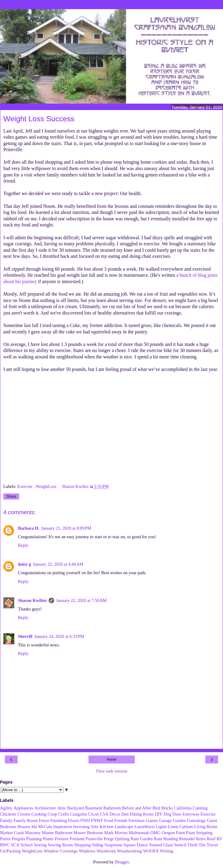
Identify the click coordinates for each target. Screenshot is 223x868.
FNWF (97, 820)
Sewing (40, 845)
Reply (23, 545)
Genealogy (196, 820)
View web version (112, 771)
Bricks (167, 808)
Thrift (193, 845)
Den (125, 814)
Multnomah (139, 833)
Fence (44, 820)
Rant (158, 839)
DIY (159, 814)
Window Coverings (61, 851)
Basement (94, 808)
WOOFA (151, 851)
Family (6, 820)
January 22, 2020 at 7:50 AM (81, 600)
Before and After (137, 808)
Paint (180, 833)
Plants (48, 839)
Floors (74, 820)
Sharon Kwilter (32, 600)
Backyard (76, 808)
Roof (211, 839)
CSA (104, 814)
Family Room (26, 820)
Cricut (93, 814)
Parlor (5, 839)
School (26, 845)
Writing (166, 851)
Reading (171, 839)
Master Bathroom (57, 833)
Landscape (124, 827)
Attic (62, 808)
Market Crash (12, 833)
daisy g (24, 564)
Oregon (168, 833)
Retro (201, 839)
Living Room (206, 827)
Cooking (39, 814)
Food (109, 820)
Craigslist (78, 814)
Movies (121, 833)
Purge (109, 839)
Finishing (59, 820)
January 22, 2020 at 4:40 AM (58, 564)
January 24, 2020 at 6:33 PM (59, 636)
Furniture (137, 820)
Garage (166, 820)
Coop (52, 814)
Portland (77, 839)
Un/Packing (10, 851)
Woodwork (106, 851)
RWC (5, 845)
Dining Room (142, 814)
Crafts (63, 814)
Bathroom (112, 808)
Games (152, 820)
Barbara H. (29, 528)
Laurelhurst (145, 827)
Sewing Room (61, 845)
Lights (161, 827)
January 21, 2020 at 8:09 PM (66, 528)
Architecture (45, 808)
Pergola (19, 839)
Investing (82, 827)
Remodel (187, 839)
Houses (24, 827)
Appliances (23, 808)
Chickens (8, 814)
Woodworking (129, 851)
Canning (200, 808)
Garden (179, 820)
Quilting (122, 839)
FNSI (85, 820)
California (183, 808)
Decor (115, 814)
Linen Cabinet (180, 827)
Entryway (191, 814)
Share (11, 496)
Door (177, 814)
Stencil (180, 845)
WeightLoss (47, 486)
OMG (155, 833)
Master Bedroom (88, 833)
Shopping (82, 845)
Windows (87, 851)
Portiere (62, 839)
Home (111, 759)
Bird (156, 808)
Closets (24, 814)
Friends (121, 820)
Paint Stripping (199, 833)
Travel (212, 845)
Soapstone (113, 845)
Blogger (122, 862)
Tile (202, 845)
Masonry (33, 833)
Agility (6, 808)
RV (220, 839)
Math (109, 833)
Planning (34, 839)
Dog (167, 814)
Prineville (94, 839)
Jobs (95, 827)
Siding (98, 845)
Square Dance (136, 845)
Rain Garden (142, 839)
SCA (15, 845)
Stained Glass (161, 845)
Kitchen (106, 827)
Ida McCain (42, 827)
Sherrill (25, 636)
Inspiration (63, 827)
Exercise (25, 486)
